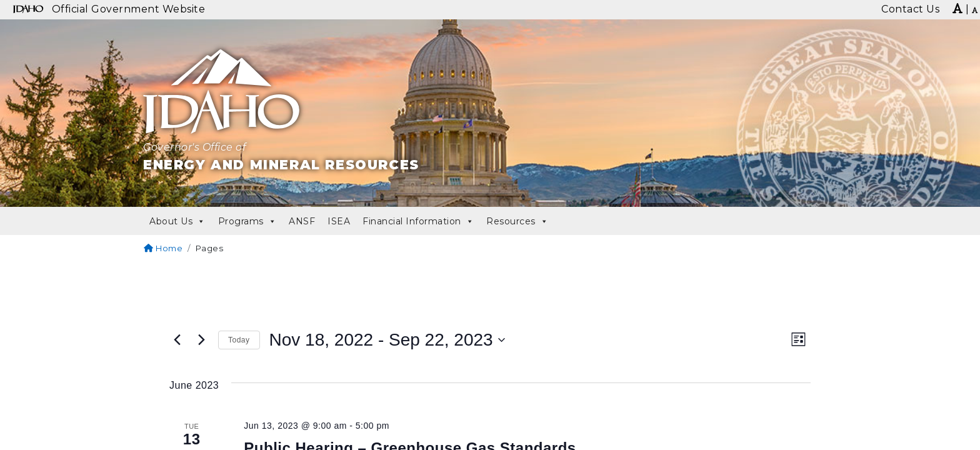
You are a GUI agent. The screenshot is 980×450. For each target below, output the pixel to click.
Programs (247, 221)
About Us (177, 221)
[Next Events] (201, 340)
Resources (517, 221)
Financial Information (418, 221)
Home (163, 248)
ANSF (302, 221)
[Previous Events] (177, 340)
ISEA (339, 221)
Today (239, 340)
